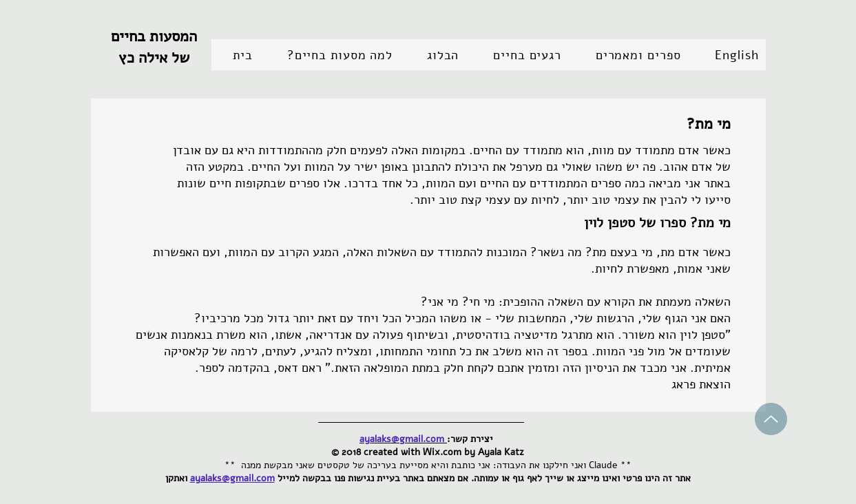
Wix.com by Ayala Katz (473, 452)
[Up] (771, 419)
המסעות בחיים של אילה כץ (154, 47)
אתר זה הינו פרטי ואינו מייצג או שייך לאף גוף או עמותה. (581, 478)
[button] (520, 55)
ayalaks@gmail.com (232, 478)
